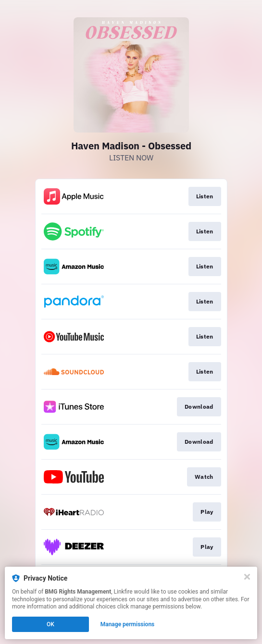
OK (50, 624)
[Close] (247, 577)
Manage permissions (128, 624)
